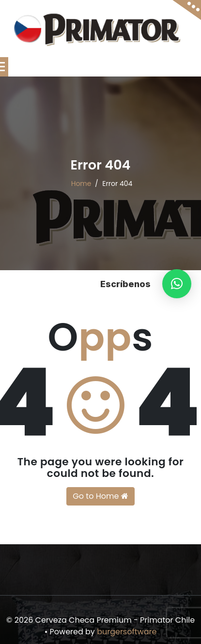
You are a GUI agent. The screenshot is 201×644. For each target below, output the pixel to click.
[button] (177, 284)
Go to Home (100, 496)
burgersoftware (127, 632)
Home (81, 184)
